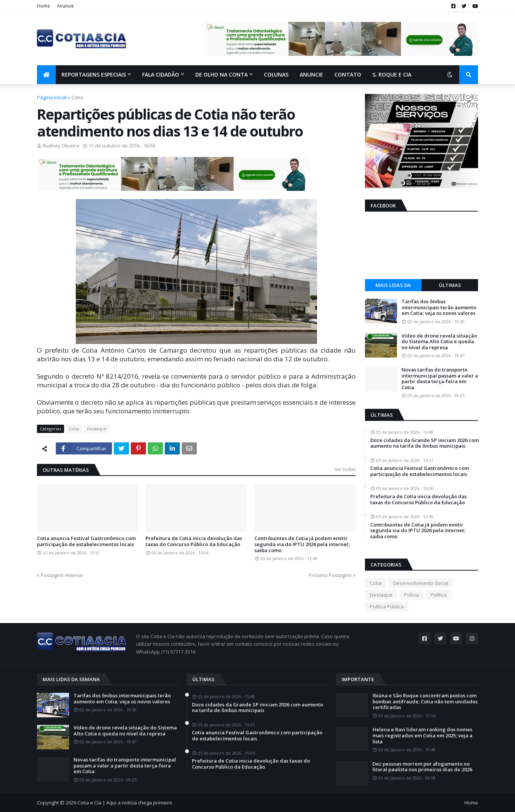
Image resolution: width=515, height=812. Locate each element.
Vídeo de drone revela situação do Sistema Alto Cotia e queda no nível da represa (439, 342)
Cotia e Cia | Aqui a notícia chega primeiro (125, 803)
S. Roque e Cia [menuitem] (392, 74)
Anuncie (65, 6)
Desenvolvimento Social (421, 583)
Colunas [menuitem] (276, 74)
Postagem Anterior (62, 575)
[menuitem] (46, 75)
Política (439, 595)
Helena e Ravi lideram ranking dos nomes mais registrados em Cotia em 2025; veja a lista (422, 736)
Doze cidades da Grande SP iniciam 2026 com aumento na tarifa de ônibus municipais (425, 443)
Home (44, 6)
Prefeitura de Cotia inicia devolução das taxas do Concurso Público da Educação (194, 541)
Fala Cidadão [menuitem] (161, 74)
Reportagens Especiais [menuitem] (94, 74)
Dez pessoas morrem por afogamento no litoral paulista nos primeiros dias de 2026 (422, 767)
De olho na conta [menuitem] (221, 74)
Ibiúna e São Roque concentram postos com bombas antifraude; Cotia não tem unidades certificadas (425, 702)
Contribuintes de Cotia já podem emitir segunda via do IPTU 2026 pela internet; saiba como (302, 544)
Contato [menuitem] (348, 74)
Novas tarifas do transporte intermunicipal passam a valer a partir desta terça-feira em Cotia (440, 379)
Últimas (450, 285)
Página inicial (52, 97)
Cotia (77, 97)
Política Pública (387, 606)
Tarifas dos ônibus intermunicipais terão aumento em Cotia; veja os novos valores (439, 308)
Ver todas (345, 469)
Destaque (97, 429)
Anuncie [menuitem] (311, 74)
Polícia (412, 595)
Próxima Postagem (330, 575)
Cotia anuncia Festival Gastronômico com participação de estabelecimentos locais (86, 541)
